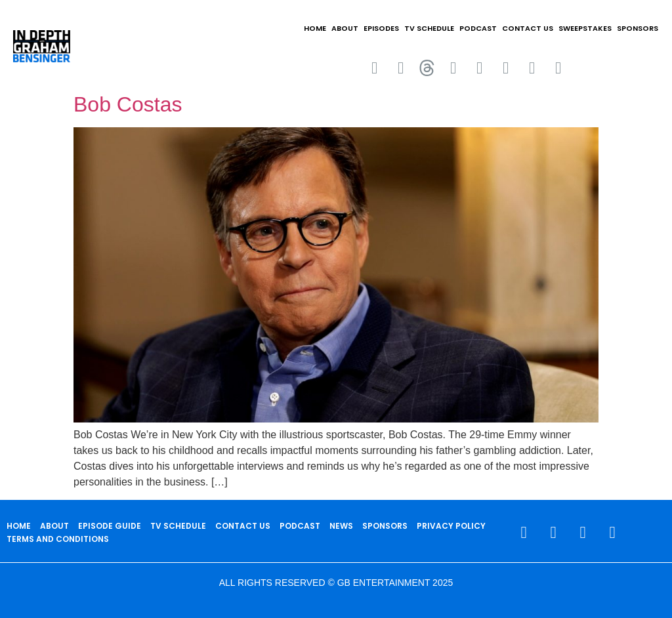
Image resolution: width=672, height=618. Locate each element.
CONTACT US (528, 28)
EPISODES (381, 28)
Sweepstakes (585, 28)
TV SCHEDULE (429, 28)
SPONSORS (638, 28)
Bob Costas (128, 104)
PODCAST (478, 28)
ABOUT (345, 28)
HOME (315, 28)
